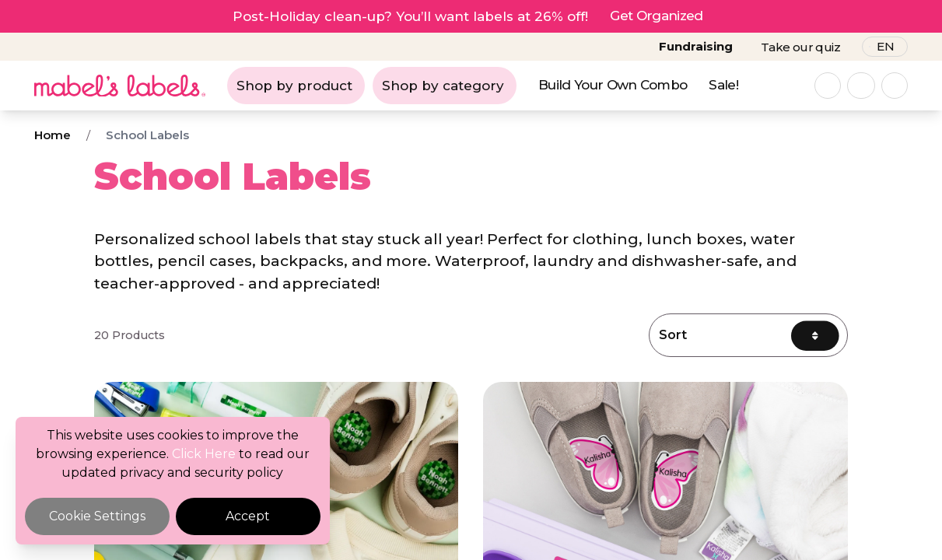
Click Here (204, 454)
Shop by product (294, 86)
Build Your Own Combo (613, 85)
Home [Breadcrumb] (53, 135)
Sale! (723, 85)
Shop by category (443, 86)
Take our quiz (800, 47)
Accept (248, 516)
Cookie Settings (97, 516)
